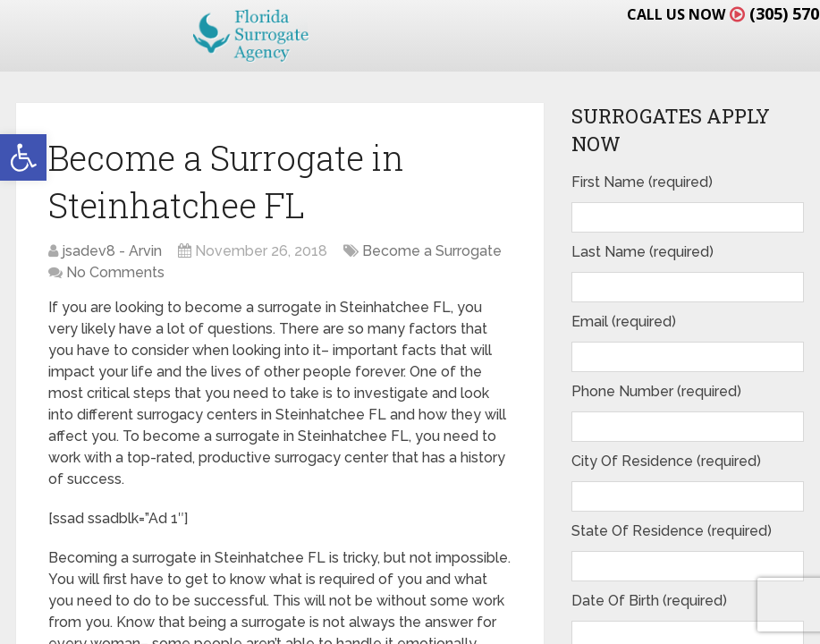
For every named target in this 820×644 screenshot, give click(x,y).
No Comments (115, 272)
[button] (23, 157)
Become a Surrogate (432, 251)
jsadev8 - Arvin (112, 251)
